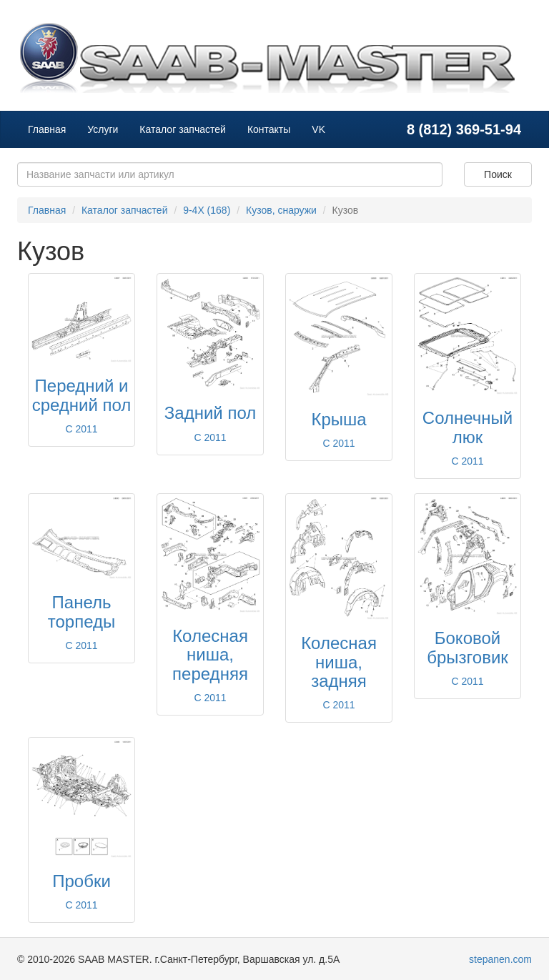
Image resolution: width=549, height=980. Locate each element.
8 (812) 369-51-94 (464, 129)
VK (318, 129)
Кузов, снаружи (281, 210)
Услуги (103, 129)
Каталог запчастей (183, 129)
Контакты (269, 129)
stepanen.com (500, 959)
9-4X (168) (207, 210)
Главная (47, 129)
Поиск (498, 174)
